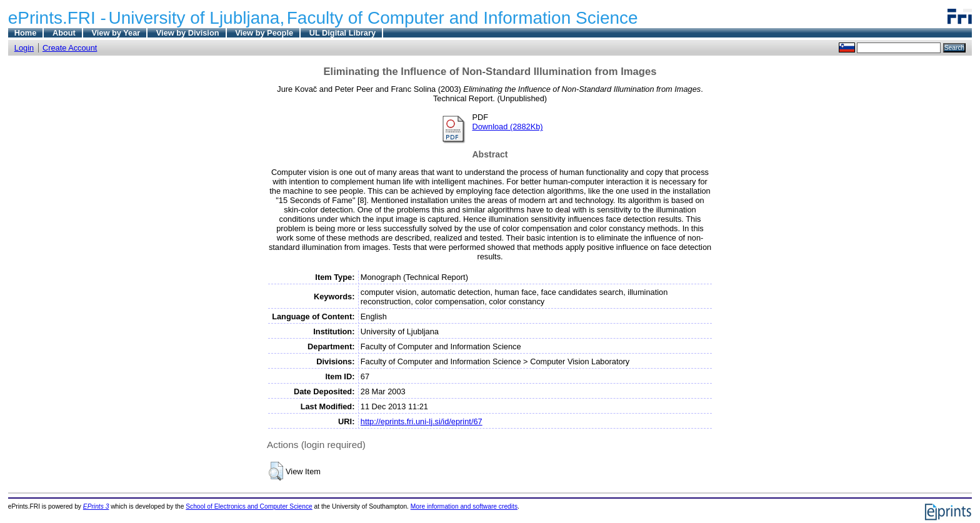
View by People (264, 33)
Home (26, 33)
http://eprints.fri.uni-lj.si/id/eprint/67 (422, 421)
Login (24, 48)
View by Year (116, 33)
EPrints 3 (96, 506)
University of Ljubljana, (197, 18)
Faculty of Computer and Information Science (462, 18)
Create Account (70, 48)
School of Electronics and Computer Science (249, 506)
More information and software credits (464, 506)
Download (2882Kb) (507, 127)
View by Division (188, 33)
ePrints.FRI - (57, 18)
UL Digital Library (342, 33)
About (64, 33)
